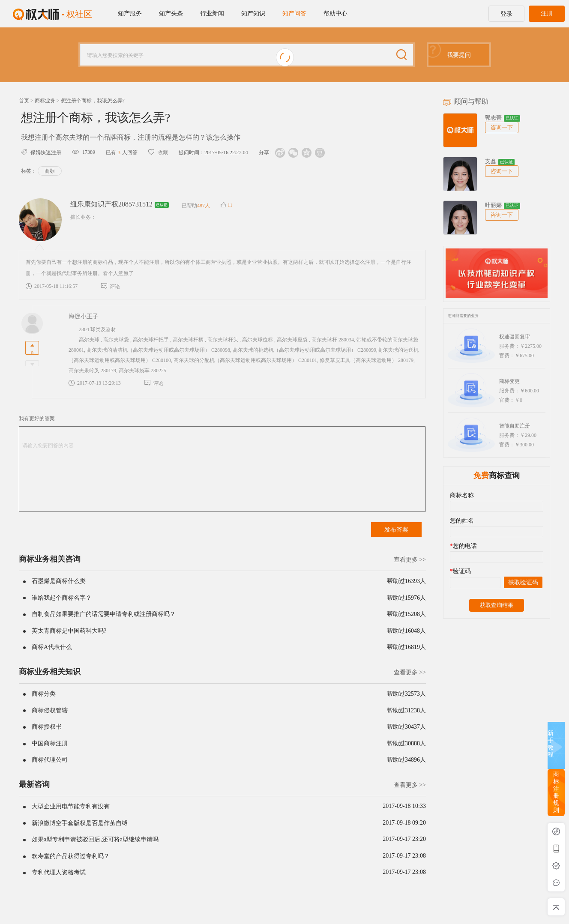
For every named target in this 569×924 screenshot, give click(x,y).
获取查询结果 (497, 605)
